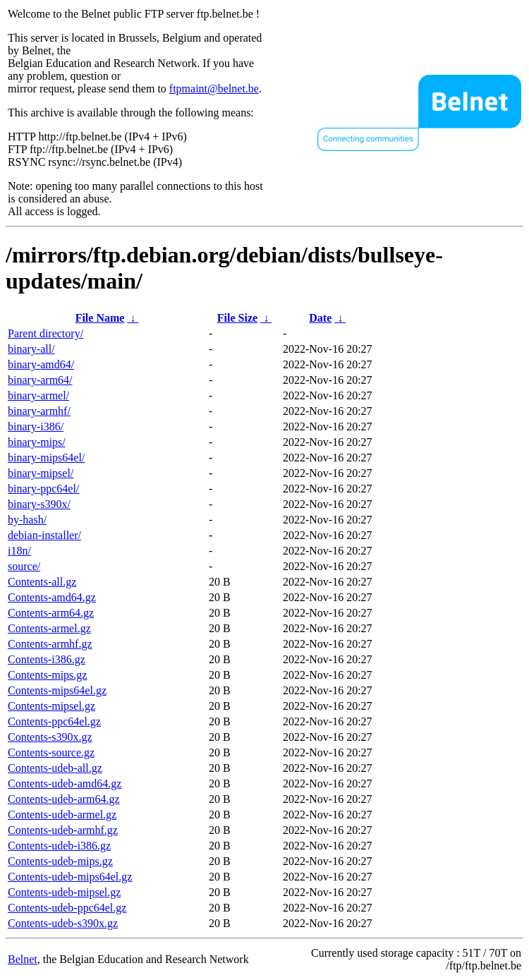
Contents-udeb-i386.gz (59, 846)
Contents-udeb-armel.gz (62, 815)
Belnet (23, 959)
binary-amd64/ (41, 364)
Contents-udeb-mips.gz (60, 861)
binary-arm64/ (40, 380)
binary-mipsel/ (41, 473)
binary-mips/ (37, 442)
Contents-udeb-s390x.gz (63, 923)
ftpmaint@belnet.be (214, 89)
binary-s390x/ (39, 504)
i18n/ (19, 551)
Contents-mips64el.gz (57, 690)
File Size (237, 318)
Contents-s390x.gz (50, 737)
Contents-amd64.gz (52, 597)
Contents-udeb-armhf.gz (63, 830)
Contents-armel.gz (49, 628)
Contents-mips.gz (47, 675)
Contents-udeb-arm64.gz (64, 799)
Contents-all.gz (42, 582)
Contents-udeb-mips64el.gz (70, 877)
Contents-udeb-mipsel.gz (64, 892)
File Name (100, 318)
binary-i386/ (36, 427)
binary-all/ (31, 349)
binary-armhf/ (39, 411)
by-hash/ (27, 520)
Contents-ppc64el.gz (54, 721)
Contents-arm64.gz (51, 613)
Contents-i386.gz (47, 659)
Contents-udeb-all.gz (55, 768)
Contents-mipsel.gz (51, 706)
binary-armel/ (38, 395)
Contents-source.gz (51, 752)
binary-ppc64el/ (43, 489)
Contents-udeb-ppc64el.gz (67, 908)
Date (320, 318)
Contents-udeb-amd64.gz (65, 784)
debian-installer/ (44, 535)
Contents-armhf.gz (50, 644)
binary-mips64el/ (46, 458)
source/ (24, 566)
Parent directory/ (45, 333)
